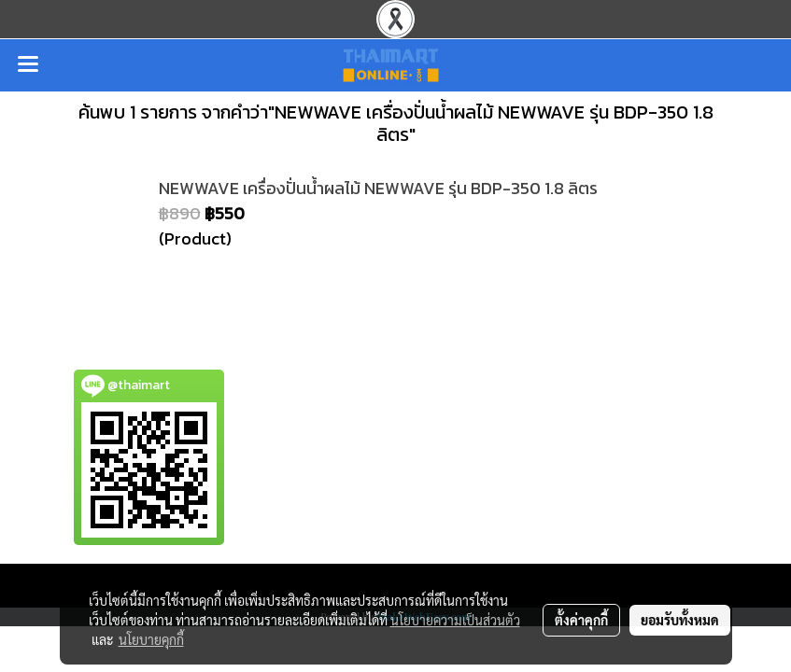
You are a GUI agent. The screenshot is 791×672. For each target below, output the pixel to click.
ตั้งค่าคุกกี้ (581, 620)
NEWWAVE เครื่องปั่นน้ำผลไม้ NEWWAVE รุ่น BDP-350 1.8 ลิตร (378, 188)
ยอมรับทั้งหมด (680, 620)
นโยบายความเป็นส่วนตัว (455, 620)
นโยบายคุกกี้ (151, 639)
